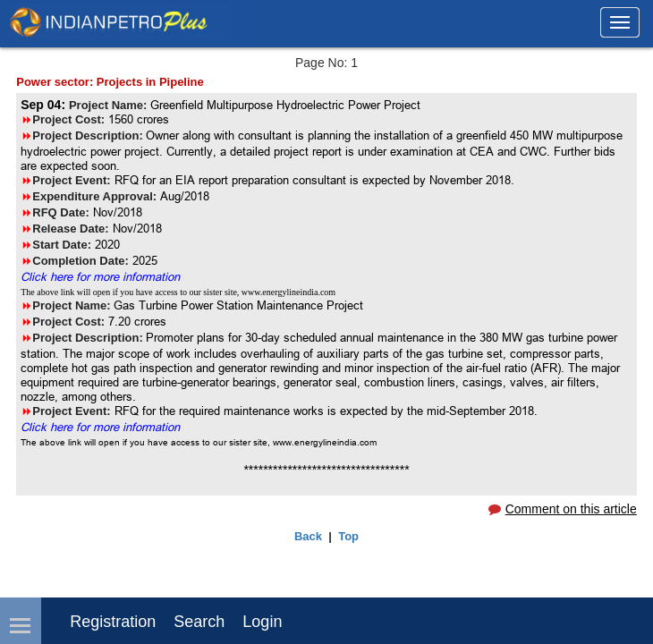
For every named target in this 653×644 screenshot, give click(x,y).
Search (199, 622)
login (262, 622)
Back (308, 536)
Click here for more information (100, 276)
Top (348, 536)
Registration (113, 622)
